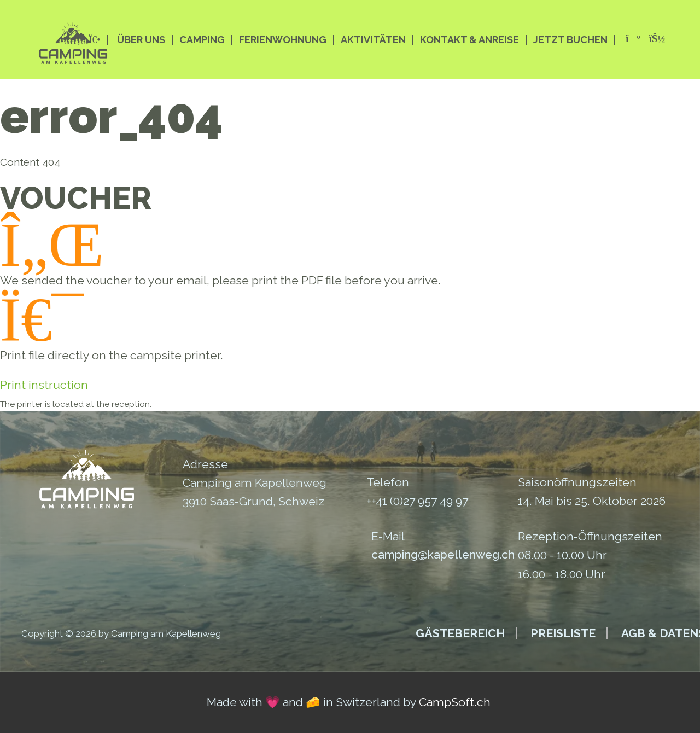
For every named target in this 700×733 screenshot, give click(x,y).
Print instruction (44, 385)
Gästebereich (460, 633)
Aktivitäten (373, 40)
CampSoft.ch (455, 702)
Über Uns (141, 40)
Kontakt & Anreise (469, 40)
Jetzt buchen (570, 40)
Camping (202, 40)
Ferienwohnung (283, 40)
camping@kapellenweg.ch (443, 554)
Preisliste (563, 633)
